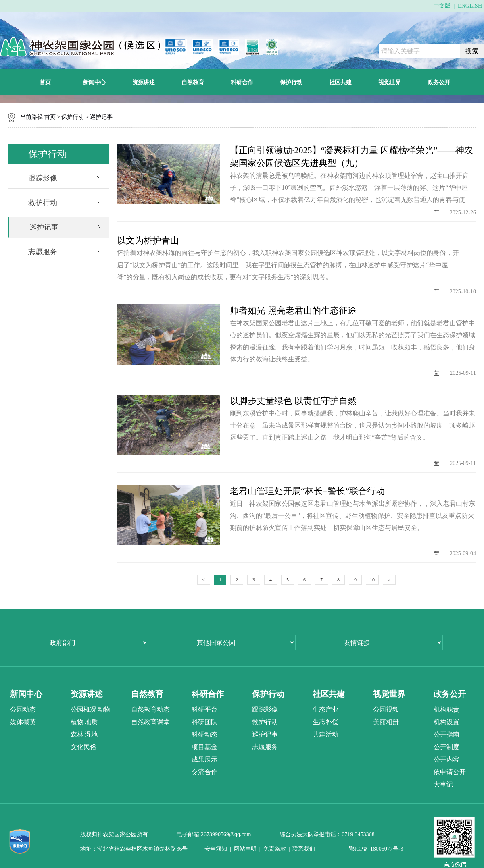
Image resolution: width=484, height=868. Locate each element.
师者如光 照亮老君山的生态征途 (293, 310)
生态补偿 (325, 722)
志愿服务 (43, 252)
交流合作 (204, 772)
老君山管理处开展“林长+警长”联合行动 (307, 491)
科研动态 (204, 734)
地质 (91, 722)
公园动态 (23, 709)
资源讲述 (144, 82)
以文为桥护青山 (148, 240)
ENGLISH (470, 6)
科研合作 (242, 82)
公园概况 (83, 709)
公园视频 (386, 709)
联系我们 (304, 849)
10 (372, 580)
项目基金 (204, 747)
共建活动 (325, 734)
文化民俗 (83, 747)
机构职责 (446, 709)
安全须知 (216, 849)
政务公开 (439, 82)
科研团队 (204, 722)
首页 (45, 82)
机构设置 (446, 722)
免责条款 (275, 849)
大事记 (443, 784)
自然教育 (193, 82)
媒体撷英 (23, 722)
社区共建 (340, 82)
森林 (77, 734)
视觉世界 (390, 82)
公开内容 (446, 759)
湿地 (91, 734)
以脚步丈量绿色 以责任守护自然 (293, 401)
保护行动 (291, 82)
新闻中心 (94, 82)
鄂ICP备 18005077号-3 (376, 849)
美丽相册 (386, 722)
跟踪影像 (43, 178)
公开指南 (446, 734)
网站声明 (245, 849)
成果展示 (204, 759)
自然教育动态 (150, 709)
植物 (77, 722)
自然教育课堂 (150, 722)
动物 (104, 709)
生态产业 (325, 709)
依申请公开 (450, 772)
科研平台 (204, 709)
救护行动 (43, 203)
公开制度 (446, 747)
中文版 (442, 6)
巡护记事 (101, 117)
